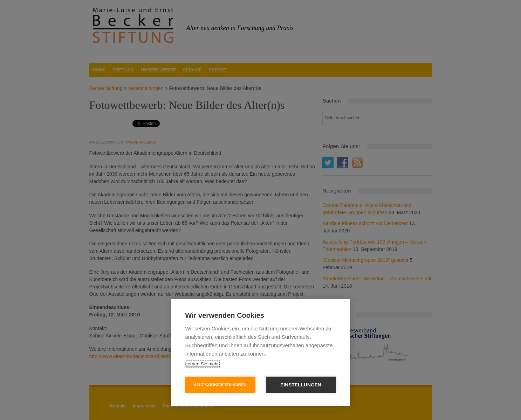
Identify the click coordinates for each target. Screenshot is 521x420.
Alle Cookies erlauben (220, 385)
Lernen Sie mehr (202, 364)
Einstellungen (301, 385)
